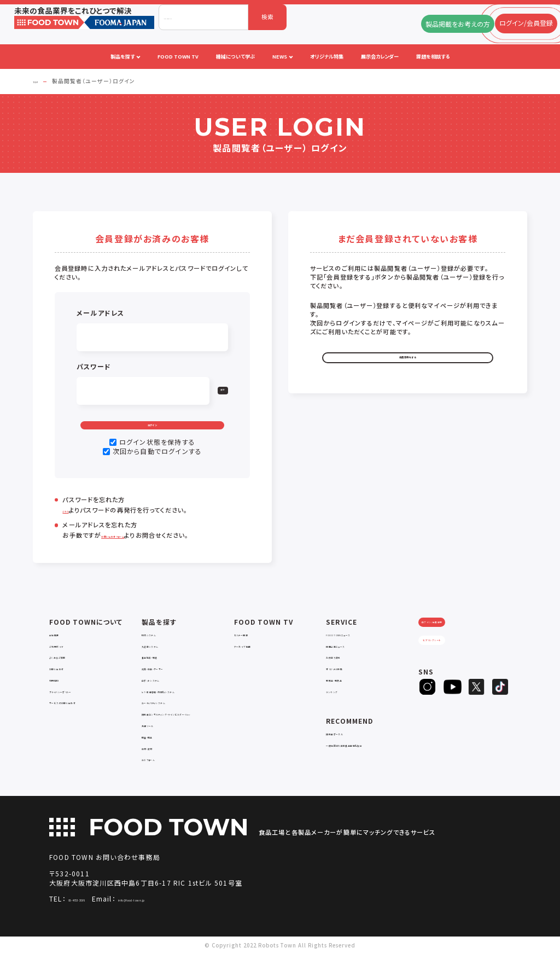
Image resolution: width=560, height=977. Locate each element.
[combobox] (203, 17)
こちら (71, 524)
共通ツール (156, 747)
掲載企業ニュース (349, 659)
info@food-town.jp (188, 921)
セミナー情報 (252, 648)
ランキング (340, 705)
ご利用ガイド (66, 659)
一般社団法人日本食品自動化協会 (371, 758)
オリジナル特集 (346, 682)
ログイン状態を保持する (157, 456)
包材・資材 (155, 769)
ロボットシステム (164, 693)
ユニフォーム (158, 781)
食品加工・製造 (161, 670)
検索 (267, 17)
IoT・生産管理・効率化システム (182, 705)
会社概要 (61, 648)
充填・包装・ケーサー (168, 682)
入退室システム (162, 659)
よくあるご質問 (69, 670)
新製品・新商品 (346, 693)
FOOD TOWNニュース (358, 648)
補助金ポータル (346, 747)
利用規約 (61, 693)
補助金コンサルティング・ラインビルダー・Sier (188, 731)
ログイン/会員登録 (452, 644)
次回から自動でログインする (157, 466)
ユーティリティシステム (171, 716)
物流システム (159, 648)
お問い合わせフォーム (132, 550)
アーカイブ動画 (254, 659)
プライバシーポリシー (77, 705)
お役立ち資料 (344, 670)
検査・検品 (155, 758)
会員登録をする (407, 364)
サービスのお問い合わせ (81, 716)
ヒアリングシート (452, 673)
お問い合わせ (67, 682)
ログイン (153, 431)
